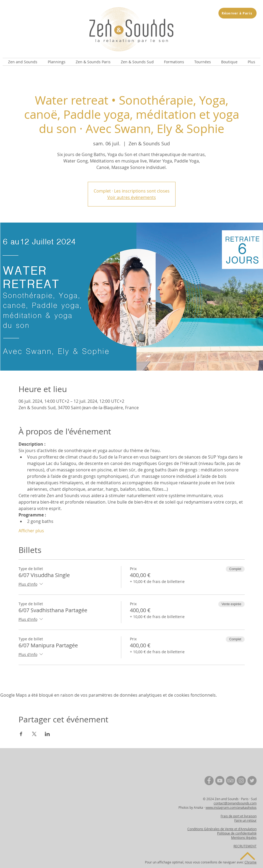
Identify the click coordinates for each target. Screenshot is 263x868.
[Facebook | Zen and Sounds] (209, 781)
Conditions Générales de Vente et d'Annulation (222, 829)
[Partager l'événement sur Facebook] (21, 734)
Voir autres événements (132, 197)
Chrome (251, 862)
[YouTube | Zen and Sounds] (220, 781)
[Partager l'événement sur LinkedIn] (47, 734)
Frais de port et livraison (239, 816)
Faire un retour (245, 820)
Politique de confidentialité (237, 833)
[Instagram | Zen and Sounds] (241, 781)
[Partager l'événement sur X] (34, 734)
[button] (23, 62)
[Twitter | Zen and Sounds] (252, 781)
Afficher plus (31, 531)
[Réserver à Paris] (238, 13)
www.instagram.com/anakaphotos (231, 807)
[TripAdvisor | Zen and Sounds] (231, 781)
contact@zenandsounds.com (235, 803)
